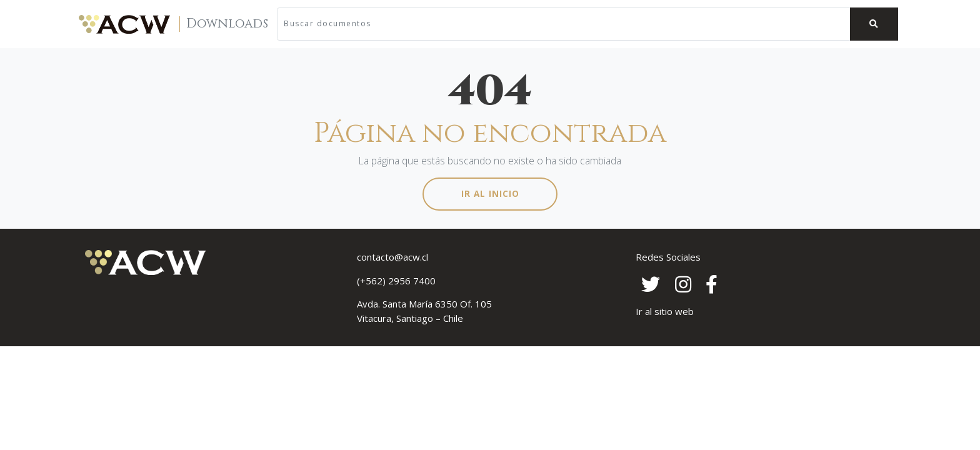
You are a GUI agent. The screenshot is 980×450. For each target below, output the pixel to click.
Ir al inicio (490, 194)
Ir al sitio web (665, 311)
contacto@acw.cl (392, 257)
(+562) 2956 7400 (396, 281)
